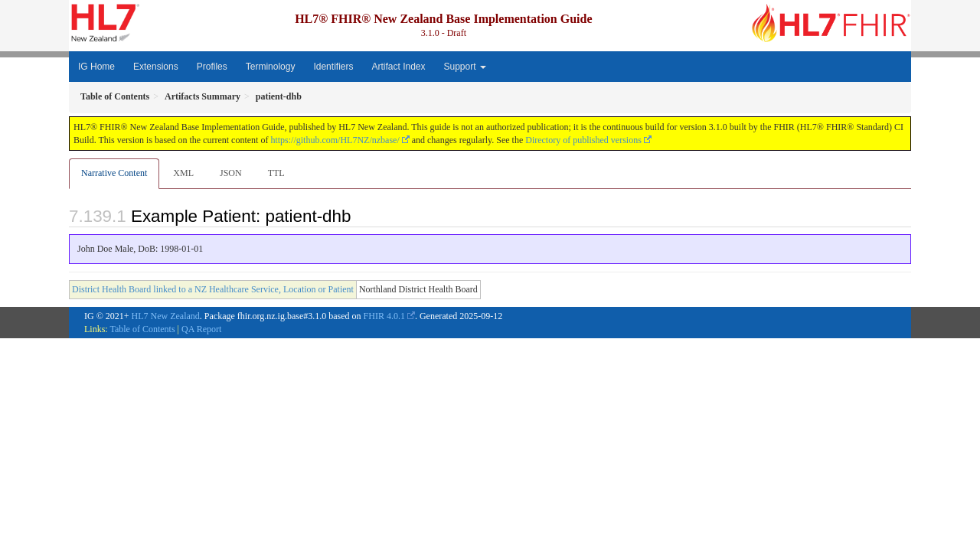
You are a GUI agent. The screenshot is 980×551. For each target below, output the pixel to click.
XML (183, 173)
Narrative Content (114, 173)
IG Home (96, 67)
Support (465, 67)
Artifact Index (398, 67)
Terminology (271, 67)
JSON (231, 173)
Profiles (212, 67)
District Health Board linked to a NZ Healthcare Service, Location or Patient (213, 289)
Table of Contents (142, 329)
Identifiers (333, 67)
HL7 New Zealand (166, 316)
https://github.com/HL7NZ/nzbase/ (335, 140)
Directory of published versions (583, 140)
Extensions (156, 67)
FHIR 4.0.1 (384, 316)
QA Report (201, 329)
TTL (276, 173)
